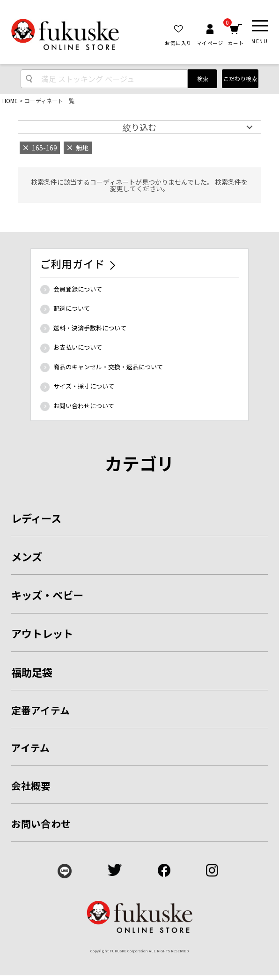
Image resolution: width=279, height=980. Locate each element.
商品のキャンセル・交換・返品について (108, 367)
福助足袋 (32, 672)
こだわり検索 (240, 79)
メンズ (27, 556)
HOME (10, 101)
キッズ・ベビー (47, 595)
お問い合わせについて (84, 406)
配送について (72, 308)
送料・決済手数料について (90, 328)
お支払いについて (78, 347)
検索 (203, 79)
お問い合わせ (41, 823)
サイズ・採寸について (84, 386)
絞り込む (139, 127)
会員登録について (78, 289)
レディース (36, 518)
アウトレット (42, 633)
